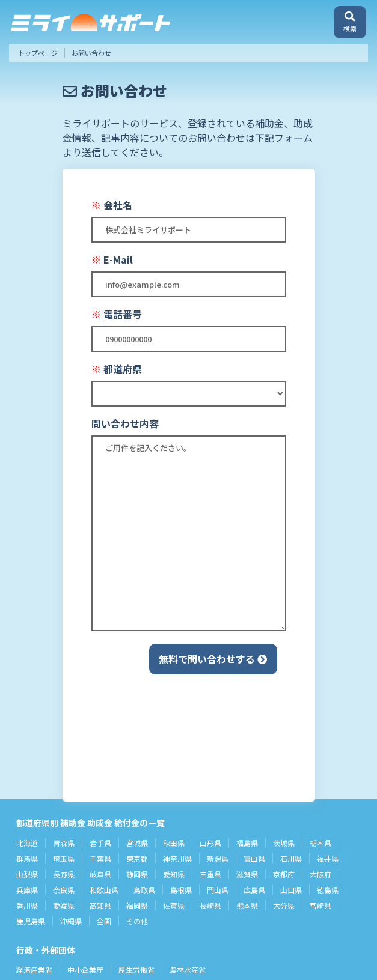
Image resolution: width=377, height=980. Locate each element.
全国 (104, 921)
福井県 (328, 858)
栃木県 (320, 843)
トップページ (38, 53)
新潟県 (218, 858)
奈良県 (64, 890)
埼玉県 (64, 858)
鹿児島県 (31, 921)
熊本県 (247, 905)
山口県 (291, 890)
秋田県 (174, 843)
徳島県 (328, 890)
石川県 (291, 858)
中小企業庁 (85, 969)
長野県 (64, 874)
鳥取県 (144, 890)
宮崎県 (320, 905)
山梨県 (27, 874)
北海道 (27, 843)
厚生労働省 (136, 969)
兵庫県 (27, 890)
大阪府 (320, 874)
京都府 (284, 874)
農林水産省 (188, 969)
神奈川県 (177, 858)
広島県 (254, 890)
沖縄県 (71, 921)
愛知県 (174, 874)
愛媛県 (64, 905)
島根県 (181, 890)
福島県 (247, 843)
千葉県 (100, 858)
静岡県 (137, 874)
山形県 (210, 843)
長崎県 (210, 905)
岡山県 (218, 890)
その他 (137, 921)
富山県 (254, 858)
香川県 (27, 905)
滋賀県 (247, 874)
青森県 (64, 843)
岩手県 (100, 843)
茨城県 (284, 843)
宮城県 (137, 843)
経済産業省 (34, 969)
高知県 (100, 905)
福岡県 (137, 905)
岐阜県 (100, 874)
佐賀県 (174, 905)
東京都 (137, 858)
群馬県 (27, 858)
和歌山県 (104, 890)
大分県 (284, 905)
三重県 (210, 874)
